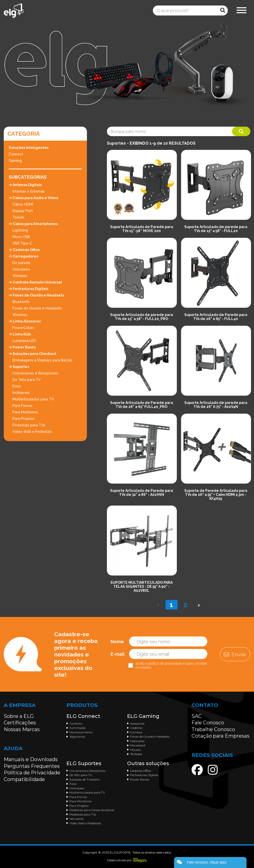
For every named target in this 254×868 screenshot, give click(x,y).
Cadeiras (136, 728)
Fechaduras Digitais (144, 775)
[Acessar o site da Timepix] (140, 860)
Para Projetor (24, 419)
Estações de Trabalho (85, 779)
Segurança (77, 736)
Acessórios (137, 723)
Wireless (20, 276)
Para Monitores (25, 412)
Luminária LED (24, 341)
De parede (21, 263)
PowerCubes (23, 328)
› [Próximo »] (199, 605)
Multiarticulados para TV (33, 399)
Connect (16, 154)
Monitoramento (81, 732)
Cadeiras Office (141, 771)
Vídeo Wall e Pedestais (32, 432)
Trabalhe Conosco (213, 729)
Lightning (20, 230)
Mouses (135, 750)
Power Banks (140, 779)
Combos (136, 732)
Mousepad (138, 745)
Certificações (20, 723)
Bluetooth (21, 302)
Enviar (235, 654)
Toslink (18, 217)
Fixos (17, 386)
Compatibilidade (24, 779)
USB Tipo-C (22, 243)
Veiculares (21, 269)
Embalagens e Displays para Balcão (42, 360)
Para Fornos (22, 406)
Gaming (15, 161)
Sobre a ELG (19, 716)
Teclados (136, 754)
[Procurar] (223, 10)
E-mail (118, 654)
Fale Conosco (208, 723)
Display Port (23, 211)
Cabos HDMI (23, 204)
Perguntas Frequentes (32, 766)
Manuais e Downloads (31, 759)
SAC (197, 716)
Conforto (76, 723)
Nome (117, 642)
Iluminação (78, 728)
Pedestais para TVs (29, 425)
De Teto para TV (27, 380)
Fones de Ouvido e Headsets (37, 308)
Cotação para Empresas (221, 736)
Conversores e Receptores (35, 373)
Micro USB (21, 237)
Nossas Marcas (22, 729)
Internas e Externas (29, 191)
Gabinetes (137, 741)
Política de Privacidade (32, 773)
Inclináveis (21, 393)
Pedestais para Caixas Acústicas (92, 810)
